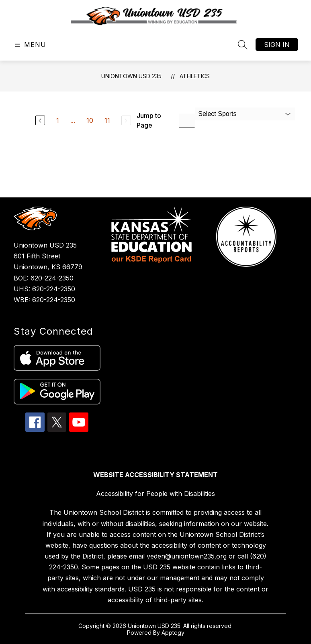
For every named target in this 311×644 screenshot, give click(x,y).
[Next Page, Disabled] (126, 120)
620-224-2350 (52, 278)
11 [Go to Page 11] (107, 120)
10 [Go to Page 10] (90, 120)
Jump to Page (149, 120)
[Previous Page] (40, 120)
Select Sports (217, 114)
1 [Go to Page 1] (58, 120)
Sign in (277, 45)
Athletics (195, 76)
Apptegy (173, 633)
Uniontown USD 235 (131, 76)
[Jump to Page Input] (187, 121)
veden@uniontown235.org (187, 556)
